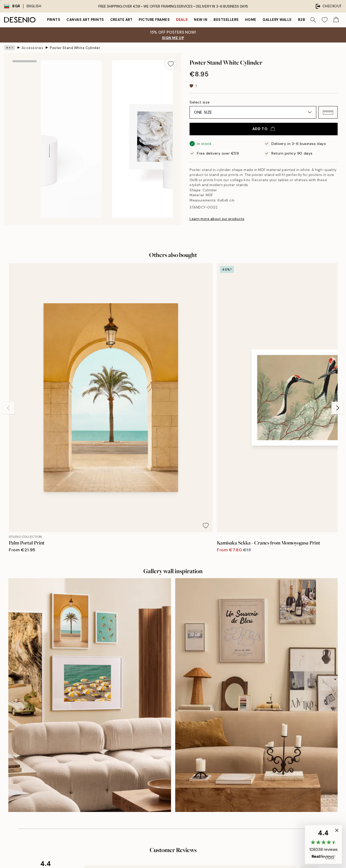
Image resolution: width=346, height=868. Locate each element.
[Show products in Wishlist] (325, 20)
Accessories (33, 48)
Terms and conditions (266, 745)
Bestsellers (226, 20)
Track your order (262, 736)
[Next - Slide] (338, 326)
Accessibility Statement (178, 763)
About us (165, 718)
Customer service (263, 727)
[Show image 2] (25, 110)
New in (201, 20)
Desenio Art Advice (264, 718)
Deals (182, 20)
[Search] (313, 20)
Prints (54, 20)
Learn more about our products (217, 219)
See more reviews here (173, 624)
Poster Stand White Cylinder (75, 48)
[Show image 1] (25, 75)
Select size (200, 102)
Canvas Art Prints (85, 20)
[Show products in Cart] (336, 20)
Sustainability (169, 754)
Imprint (163, 736)
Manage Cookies (262, 772)
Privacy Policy (71, 788)
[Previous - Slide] (8, 326)
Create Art (121, 20)
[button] (328, 112)
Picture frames (154, 20)
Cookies (255, 763)
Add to (264, 129)
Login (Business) (172, 787)
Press (162, 727)
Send (79, 777)
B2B (302, 20)
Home (251, 20)
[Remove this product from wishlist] (171, 63)
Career (163, 745)
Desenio (188, 853)
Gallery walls (277, 20)
